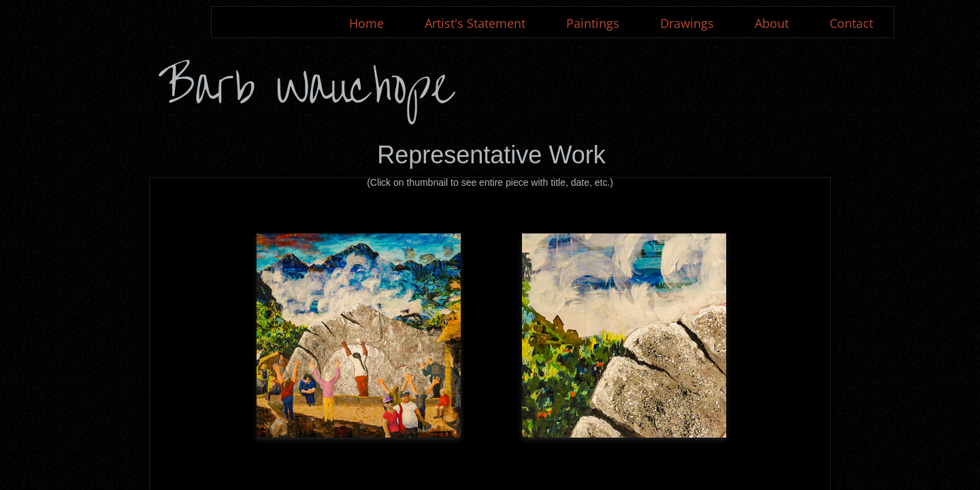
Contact (851, 23)
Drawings (687, 23)
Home (366, 23)
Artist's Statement (475, 23)
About (772, 23)
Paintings (593, 23)
